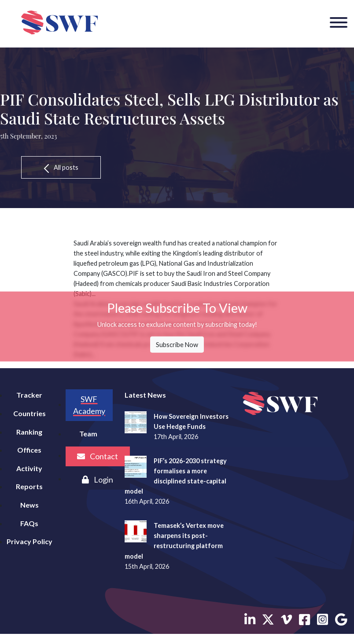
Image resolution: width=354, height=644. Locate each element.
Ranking (29, 432)
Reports (29, 486)
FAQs (29, 523)
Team (88, 434)
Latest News (145, 395)
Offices (29, 450)
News (29, 505)
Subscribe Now (177, 345)
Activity (29, 468)
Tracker (29, 395)
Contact (98, 456)
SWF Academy (89, 405)
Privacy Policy (29, 541)
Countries (29, 413)
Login (98, 479)
